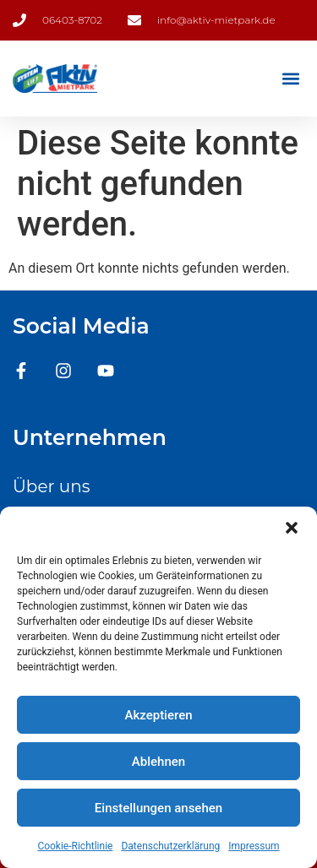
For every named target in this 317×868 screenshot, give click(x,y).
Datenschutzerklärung (170, 846)
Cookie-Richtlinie (75, 846)
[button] (292, 528)
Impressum (254, 846)
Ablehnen (158, 762)
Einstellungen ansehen (158, 808)
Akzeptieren (158, 715)
